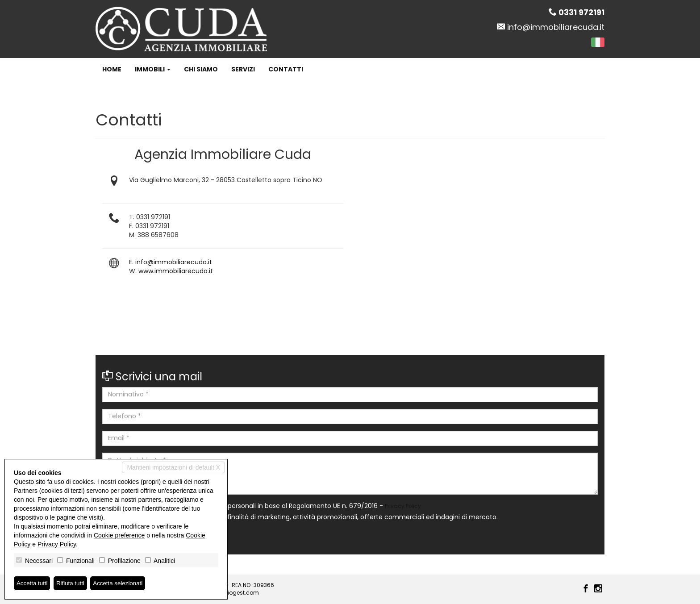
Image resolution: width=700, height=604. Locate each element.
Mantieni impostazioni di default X (173, 467)
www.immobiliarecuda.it (176, 271)
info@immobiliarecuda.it (556, 27)
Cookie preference (119, 535)
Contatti (286, 69)
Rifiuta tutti (73, 583)
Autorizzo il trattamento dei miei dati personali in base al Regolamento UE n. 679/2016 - (262, 506)
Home (112, 69)
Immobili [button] (153, 69)
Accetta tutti (33, 583)
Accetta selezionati (122, 583)
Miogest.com (241, 593)
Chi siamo (201, 69)
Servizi (243, 69)
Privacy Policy (403, 506)
